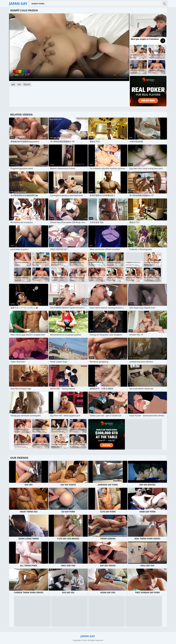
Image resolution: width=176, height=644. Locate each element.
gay (13, 84)
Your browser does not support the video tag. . (69, 47)
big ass (27, 84)
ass (19, 84)
